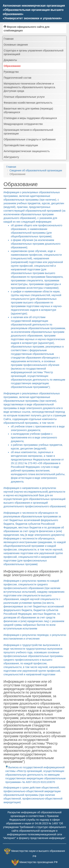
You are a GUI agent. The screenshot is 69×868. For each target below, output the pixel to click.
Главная (9, 39)
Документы (10, 60)
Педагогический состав (17, 78)
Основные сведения (16, 45)
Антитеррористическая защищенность (27, 151)
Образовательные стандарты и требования (30, 139)
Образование (12, 66)
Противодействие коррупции (21, 145)
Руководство (11, 72)
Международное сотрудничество (23, 124)
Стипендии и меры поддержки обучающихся (30, 118)
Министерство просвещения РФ (39, 862)
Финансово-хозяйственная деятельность (28, 103)
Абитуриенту (11, 157)
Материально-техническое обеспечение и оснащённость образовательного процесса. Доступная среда (30, 87)
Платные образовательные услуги (24, 97)
